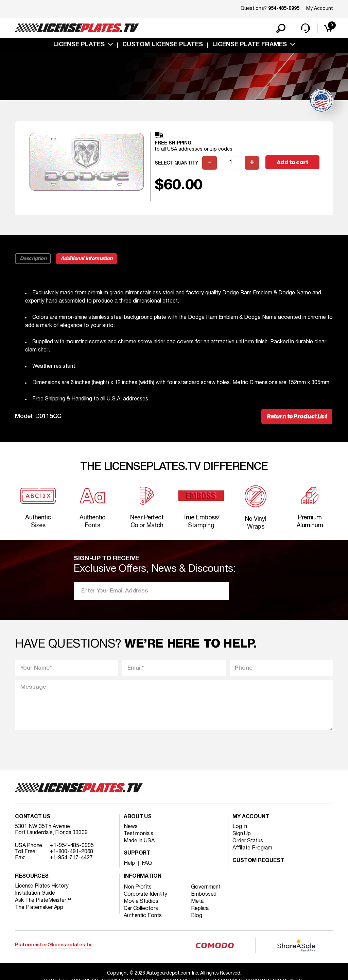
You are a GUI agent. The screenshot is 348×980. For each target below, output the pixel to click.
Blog (197, 917)
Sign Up (242, 835)
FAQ (147, 865)
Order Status (248, 842)
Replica (200, 910)
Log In (240, 828)
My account (251, 819)
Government (206, 889)
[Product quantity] (231, 163)
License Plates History (42, 888)
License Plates (79, 45)
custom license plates (163, 45)
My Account (320, 9)
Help (129, 865)
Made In (139, 842)
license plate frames (250, 45)
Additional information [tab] (87, 259)
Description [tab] (33, 259)
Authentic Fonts (143, 917)
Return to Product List (297, 417)
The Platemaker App (39, 909)
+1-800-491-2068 (72, 853)
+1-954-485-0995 (72, 847)
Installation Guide (35, 895)
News (131, 828)
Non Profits (138, 889)
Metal (198, 903)
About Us (138, 819)
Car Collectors (141, 910)
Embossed (204, 896)
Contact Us (33, 819)
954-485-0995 (284, 9)
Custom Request (258, 862)
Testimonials (139, 835)
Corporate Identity (146, 896)
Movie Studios (141, 903)
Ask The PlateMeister (43, 902)
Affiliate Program (253, 849)
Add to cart (293, 163)
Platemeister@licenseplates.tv (53, 947)
